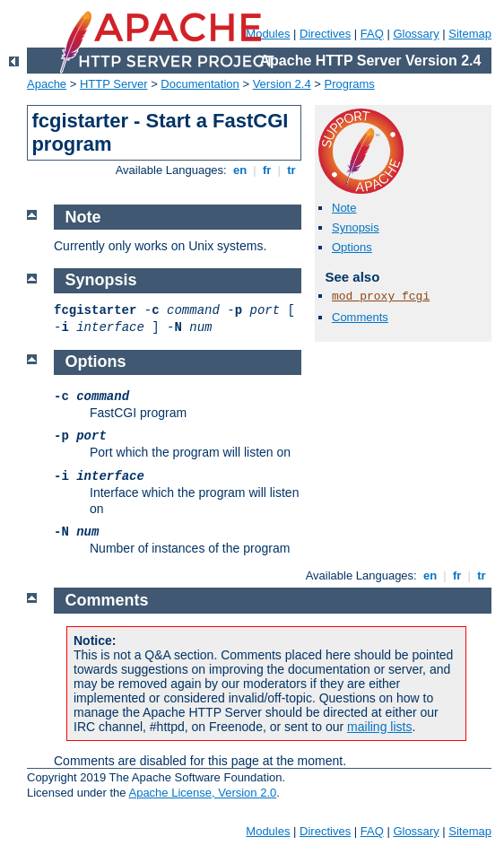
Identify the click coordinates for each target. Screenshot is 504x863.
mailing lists (379, 727)
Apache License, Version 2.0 (202, 793)
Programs (350, 84)
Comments (360, 317)
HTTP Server (114, 84)
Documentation (200, 84)
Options (352, 247)
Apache (47, 84)
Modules (268, 831)
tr (292, 170)
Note (344, 208)
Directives (325, 34)
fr (267, 170)
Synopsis (356, 227)
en (239, 170)
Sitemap (470, 34)
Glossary (416, 34)
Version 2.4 (282, 84)
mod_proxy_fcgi (381, 296)
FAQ (372, 34)
